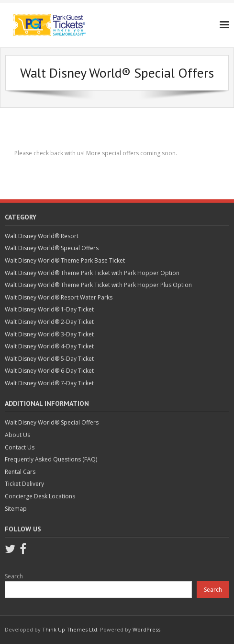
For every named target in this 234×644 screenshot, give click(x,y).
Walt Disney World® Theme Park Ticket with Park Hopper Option (92, 273)
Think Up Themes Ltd (70, 629)
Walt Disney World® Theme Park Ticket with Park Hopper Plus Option (98, 285)
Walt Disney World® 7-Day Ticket (49, 383)
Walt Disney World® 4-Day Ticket (49, 346)
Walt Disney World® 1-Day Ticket (49, 309)
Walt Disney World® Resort (42, 236)
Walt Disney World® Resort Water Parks (59, 297)
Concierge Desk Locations (40, 496)
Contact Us (20, 447)
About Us (17, 435)
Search (14, 576)
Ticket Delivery (24, 484)
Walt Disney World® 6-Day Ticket (49, 371)
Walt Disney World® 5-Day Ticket (49, 359)
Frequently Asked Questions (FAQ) (51, 459)
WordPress (146, 629)
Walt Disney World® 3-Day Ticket (49, 334)
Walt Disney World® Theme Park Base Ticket (65, 260)
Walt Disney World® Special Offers (52, 248)
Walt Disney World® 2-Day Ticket (49, 322)
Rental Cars (20, 472)
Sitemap (16, 509)
